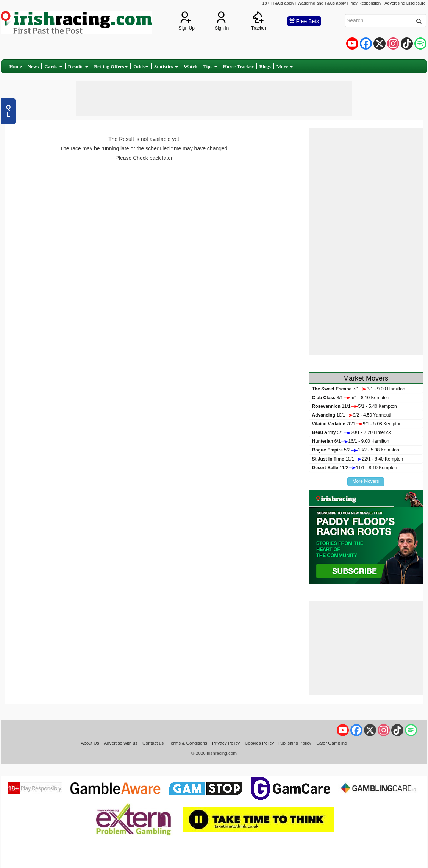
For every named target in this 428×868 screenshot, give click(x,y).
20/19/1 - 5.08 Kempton (357, 424)
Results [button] (78, 66)
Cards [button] (53, 66)
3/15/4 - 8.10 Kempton (351, 398)
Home (16, 66)
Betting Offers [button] (111, 66)
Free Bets (304, 21)
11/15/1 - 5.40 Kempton (355, 406)
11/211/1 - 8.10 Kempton (355, 468)
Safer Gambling (332, 743)
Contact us (153, 743)
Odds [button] (141, 66)
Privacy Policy (226, 743)
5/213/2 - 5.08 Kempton (356, 450)
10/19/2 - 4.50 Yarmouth (352, 415)
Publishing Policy (294, 743)
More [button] (285, 66)
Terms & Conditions (188, 743)
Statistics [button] (166, 66)
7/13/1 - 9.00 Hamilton (359, 389)
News (33, 66)
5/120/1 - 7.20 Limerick (351, 432)
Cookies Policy (259, 743)
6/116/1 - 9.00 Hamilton (351, 441)
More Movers (366, 481)
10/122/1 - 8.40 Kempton (358, 459)
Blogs (265, 66)
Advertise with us (121, 743)
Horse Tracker (238, 66)
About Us (90, 743)
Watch (191, 66)
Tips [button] (210, 66)
